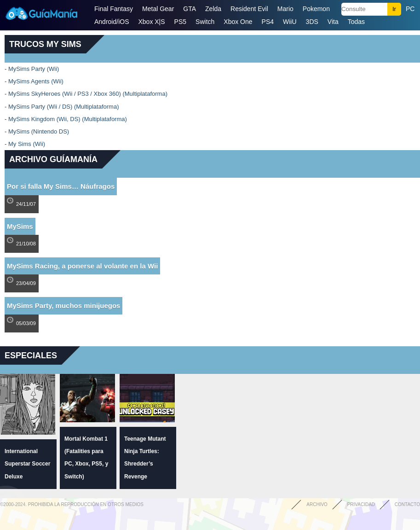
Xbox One (238, 22)
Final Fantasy (114, 9)
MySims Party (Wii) (34, 69)
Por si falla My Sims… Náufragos (61, 186)
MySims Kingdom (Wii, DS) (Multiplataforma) (68, 119)
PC (410, 9)
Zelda (213, 9)
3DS (312, 22)
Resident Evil (249, 9)
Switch (205, 22)
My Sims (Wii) (27, 144)
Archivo (317, 504)
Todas (356, 22)
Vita (333, 22)
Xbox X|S (151, 22)
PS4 (268, 22)
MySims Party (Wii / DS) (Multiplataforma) (64, 107)
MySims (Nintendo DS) (39, 131)
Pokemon (316, 9)
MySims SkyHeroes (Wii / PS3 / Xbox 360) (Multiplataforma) (88, 94)
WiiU (290, 22)
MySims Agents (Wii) (36, 81)
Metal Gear (158, 9)
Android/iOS (112, 22)
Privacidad (361, 504)
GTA (190, 9)
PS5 (180, 22)
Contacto (407, 504)
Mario (285, 9)
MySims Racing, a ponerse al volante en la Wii (82, 266)
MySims (20, 226)
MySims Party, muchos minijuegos (63, 306)
